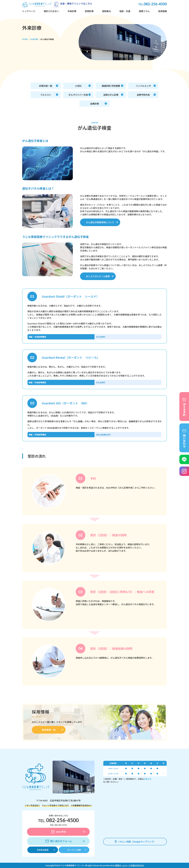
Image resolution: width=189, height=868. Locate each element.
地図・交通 (125, 11)
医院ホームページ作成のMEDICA (130, 865)
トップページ (29, 11)
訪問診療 (89, 11)
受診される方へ (51, 11)
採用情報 (162, 11)
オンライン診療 (74, 850)
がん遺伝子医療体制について (100, 222)
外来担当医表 (43, 850)
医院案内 (106, 11)
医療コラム (144, 11)
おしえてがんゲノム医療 (98, 276)
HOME (25, 39)
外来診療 (72, 11)
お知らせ (148, 779)
